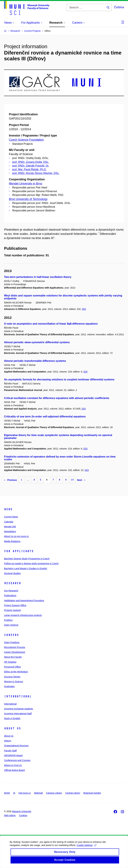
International (18, 696)
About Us (12, 728)
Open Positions (12, 642)
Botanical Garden (92, 793)
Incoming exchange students (18, 709)
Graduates (9, 686)
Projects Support (12, 610)
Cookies (23, 815)
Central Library (73, 793)
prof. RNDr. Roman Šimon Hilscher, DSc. (36, 173)
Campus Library (54, 793)
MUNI (7, 793)
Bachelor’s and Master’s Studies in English (26, 568)
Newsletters (10, 531)
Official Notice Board (14, 770)
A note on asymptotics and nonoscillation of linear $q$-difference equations (51, 324)
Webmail (38, 793)
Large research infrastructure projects (23, 615)
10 (72, 480)
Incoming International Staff (18, 714)
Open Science (11, 625)
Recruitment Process (15, 647)
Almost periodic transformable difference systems (35, 361)
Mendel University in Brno (26, 184)
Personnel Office (12, 667)
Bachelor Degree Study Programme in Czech (27, 559)
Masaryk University (22, 811)
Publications (10, 595)
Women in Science (13, 682)
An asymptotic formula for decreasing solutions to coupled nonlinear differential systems (59, 379)
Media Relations (12, 541)
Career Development (15, 652)
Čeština (119, 7)
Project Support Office (15, 605)
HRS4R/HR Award (13, 755)
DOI (84, 309)
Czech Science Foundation (26, 140)
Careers (11, 635)
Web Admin (10, 815)
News (8, 509)
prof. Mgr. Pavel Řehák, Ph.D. (29, 169)
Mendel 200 (10, 527)
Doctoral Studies (12, 573)
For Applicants (19, 551)
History (8, 741)
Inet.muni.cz (25, 793)
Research (12, 583)
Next (81, 480)
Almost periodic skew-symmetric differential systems (37, 342)
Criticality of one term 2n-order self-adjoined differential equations (45, 417)
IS (14, 793)
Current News (11, 517)
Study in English (12, 718)
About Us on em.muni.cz (16, 536)
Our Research (11, 591)
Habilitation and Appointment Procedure (24, 601)
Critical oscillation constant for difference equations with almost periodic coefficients (57, 398)
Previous (10, 480)
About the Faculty (13, 657)
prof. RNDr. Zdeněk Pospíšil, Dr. (31, 166)
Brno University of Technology (28, 199)
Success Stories (12, 677)
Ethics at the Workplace (16, 672)
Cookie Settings (87, 849)
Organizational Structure (16, 746)
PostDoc (8, 620)
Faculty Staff (10, 751)
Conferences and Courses (17, 760)
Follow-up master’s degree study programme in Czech (31, 563)
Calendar (9, 522)
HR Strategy (10, 662)
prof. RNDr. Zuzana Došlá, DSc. (31, 162)
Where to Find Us (13, 765)
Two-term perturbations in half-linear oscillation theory (38, 277)
